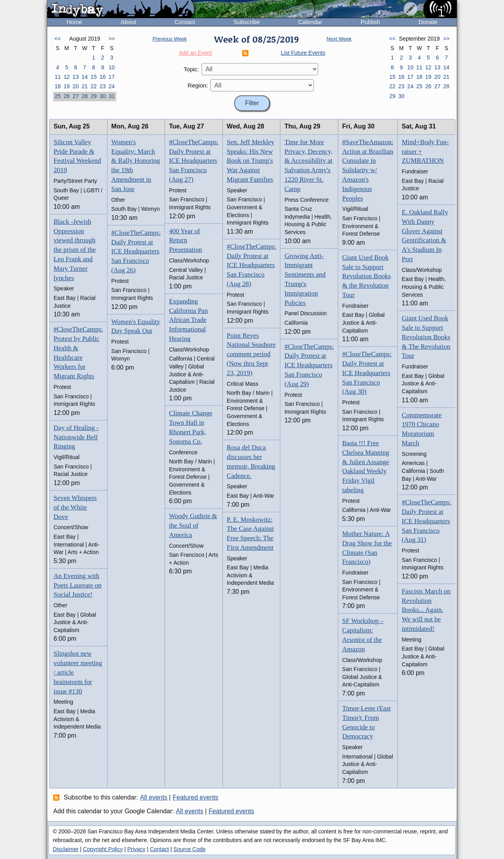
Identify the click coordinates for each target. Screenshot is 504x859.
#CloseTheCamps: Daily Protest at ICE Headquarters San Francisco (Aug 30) (367, 373)
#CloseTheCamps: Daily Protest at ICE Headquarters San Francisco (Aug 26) (136, 251)
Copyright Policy (103, 849)
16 (103, 77)
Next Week (339, 39)
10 (112, 67)
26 (67, 96)
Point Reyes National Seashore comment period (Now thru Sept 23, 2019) (251, 354)
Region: (198, 85)
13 (76, 77)
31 (112, 96)
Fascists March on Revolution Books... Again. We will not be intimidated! (426, 610)
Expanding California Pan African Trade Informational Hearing (188, 320)
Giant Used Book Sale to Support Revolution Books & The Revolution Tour (426, 337)
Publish (370, 22)
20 (76, 86)
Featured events (196, 797)
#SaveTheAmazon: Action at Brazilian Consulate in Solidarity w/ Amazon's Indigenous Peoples (368, 170)
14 (85, 77)
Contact (185, 22)
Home (74, 22)
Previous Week (170, 39)
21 (85, 86)
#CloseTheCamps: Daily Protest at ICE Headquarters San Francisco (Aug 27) (194, 161)
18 (58, 86)
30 (103, 96)
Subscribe (247, 22)
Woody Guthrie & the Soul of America (193, 525)
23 (103, 86)
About (129, 22)
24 (112, 86)
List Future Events (303, 53)
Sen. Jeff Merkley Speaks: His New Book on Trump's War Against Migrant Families (251, 161)
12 (67, 77)
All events (154, 797)
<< (57, 39)
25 (58, 96)
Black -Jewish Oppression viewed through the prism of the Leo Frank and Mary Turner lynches (75, 250)
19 (67, 86)
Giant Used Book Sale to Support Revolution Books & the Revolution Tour (366, 276)
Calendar (310, 22)
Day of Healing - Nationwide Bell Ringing (76, 437)
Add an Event (195, 53)
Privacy (136, 849)
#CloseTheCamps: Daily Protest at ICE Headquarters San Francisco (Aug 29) (309, 365)
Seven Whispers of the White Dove (75, 507)
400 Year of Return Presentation (185, 241)
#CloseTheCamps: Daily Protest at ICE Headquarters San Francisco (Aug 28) (252, 265)
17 (112, 77)
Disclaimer (66, 849)
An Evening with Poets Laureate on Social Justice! (78, 585)
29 (94, 96)
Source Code (189, 849)
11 (58, 77)
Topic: (191, 69)
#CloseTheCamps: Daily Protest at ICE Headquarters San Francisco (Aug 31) (426, 521)
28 (85, 96)
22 (94, 86)
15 (94, 77)
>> (111, 39)
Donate (428, 22)
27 (76, 96)
